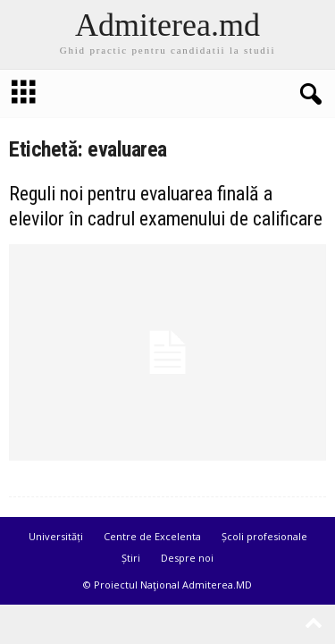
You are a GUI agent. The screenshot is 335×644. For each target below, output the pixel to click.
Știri (131, 558)
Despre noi (187, 558)
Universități (56, 536)
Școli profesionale (264, 536)
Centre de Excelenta (152, 536)
